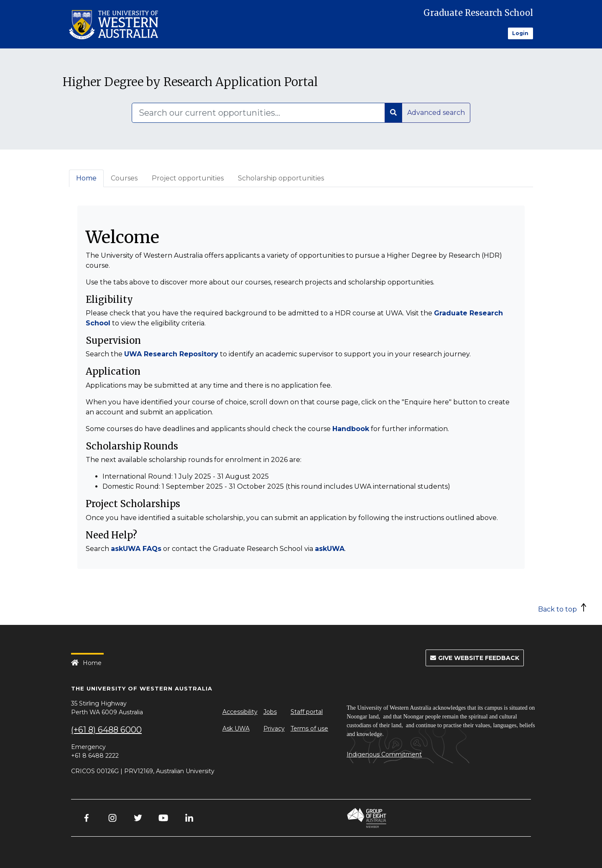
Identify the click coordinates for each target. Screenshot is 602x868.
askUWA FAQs (136, 549)
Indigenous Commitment (384, 754)
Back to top (557, 609)
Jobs (270, 712)
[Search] (258, 113)
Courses (124, 178)
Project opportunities (188, 178)
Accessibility (240, 712)
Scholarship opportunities (281, 178)
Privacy (274, 728)
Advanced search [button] (436, 113)
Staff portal (307, 712)
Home (86, 178)
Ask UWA (236, 728)
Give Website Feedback (475, 658)
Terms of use (309, 728)
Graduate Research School (478, 13)
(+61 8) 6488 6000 (106, 730)
